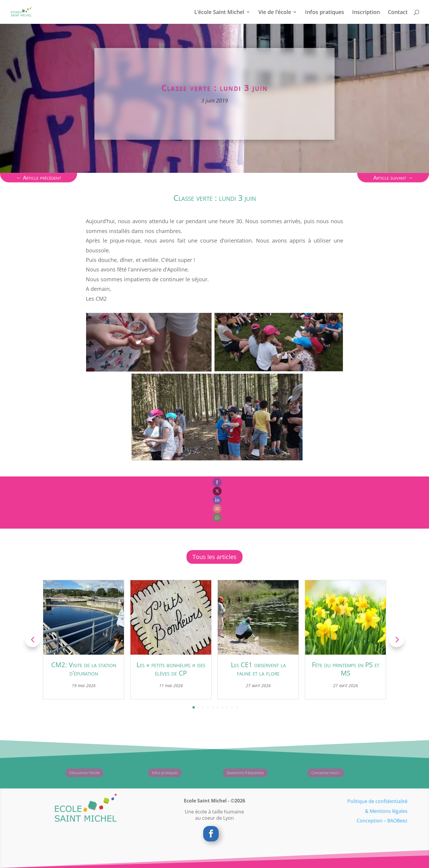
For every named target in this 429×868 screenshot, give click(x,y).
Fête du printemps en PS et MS (346, 669)
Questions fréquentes (236, 773)
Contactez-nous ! (316, 773)
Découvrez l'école (75, 773)
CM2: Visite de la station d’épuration (84, 669)
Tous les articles (214, 557)
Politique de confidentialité (377, 801)
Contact (398, 13)
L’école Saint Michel (219, 13)
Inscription (366, 13)
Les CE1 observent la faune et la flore (258, 669)
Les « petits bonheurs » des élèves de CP (171, 669)
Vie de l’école (275, 13)
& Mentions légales (386, 811)
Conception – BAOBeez (382, 821)
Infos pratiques (325, 13)
